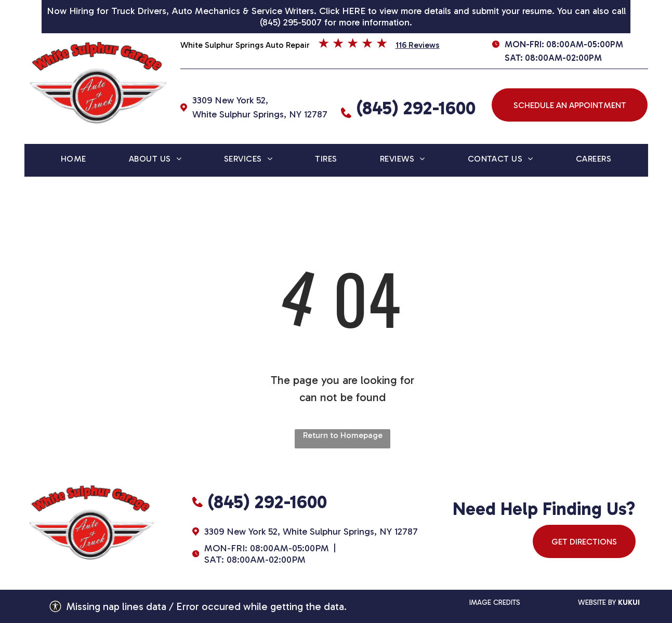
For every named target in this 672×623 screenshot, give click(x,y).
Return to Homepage (343, 435)
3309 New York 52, (230, 100)
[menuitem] (74, 160)
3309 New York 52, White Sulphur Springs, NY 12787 (311, 532)
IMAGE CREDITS (495, 602)
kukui (629, 602)
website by (597, 602)
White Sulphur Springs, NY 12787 (260, 114)
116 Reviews (418, 45)
